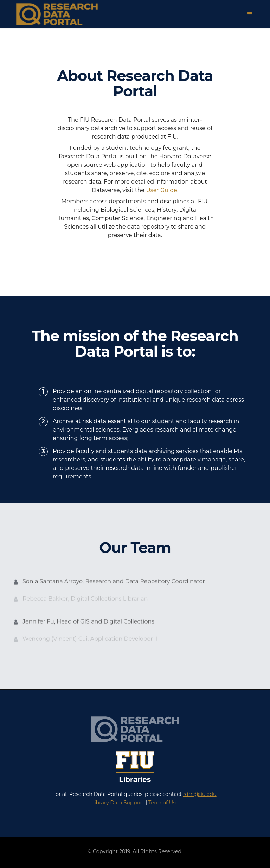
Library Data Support (118, 803)
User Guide (162, 190)
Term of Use (163, 803)
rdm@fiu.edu (200, 794)
